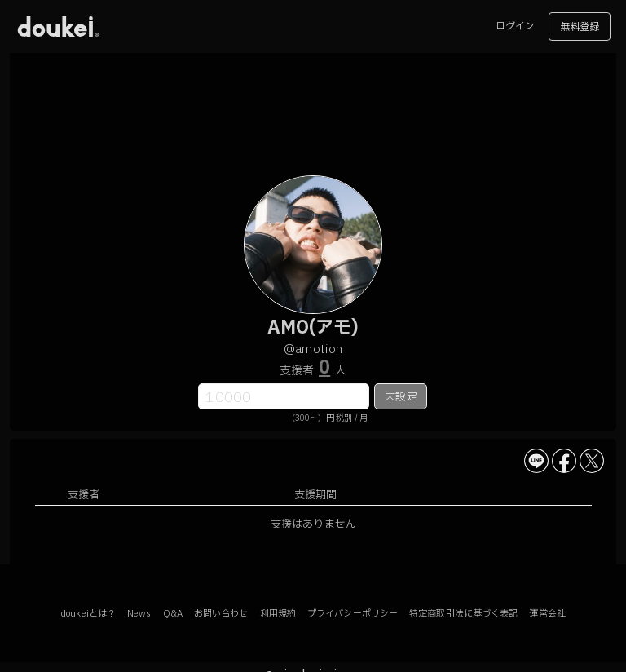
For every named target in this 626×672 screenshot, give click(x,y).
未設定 (401, 397)
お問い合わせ (221, 614)
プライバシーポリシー (353, 614)
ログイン (515, 26)
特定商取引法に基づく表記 (463, 614)
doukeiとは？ (88, 614)
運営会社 (547, 614)
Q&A (173, 614)
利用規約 (278, 614)
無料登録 (580, 27)
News (139, 614)
